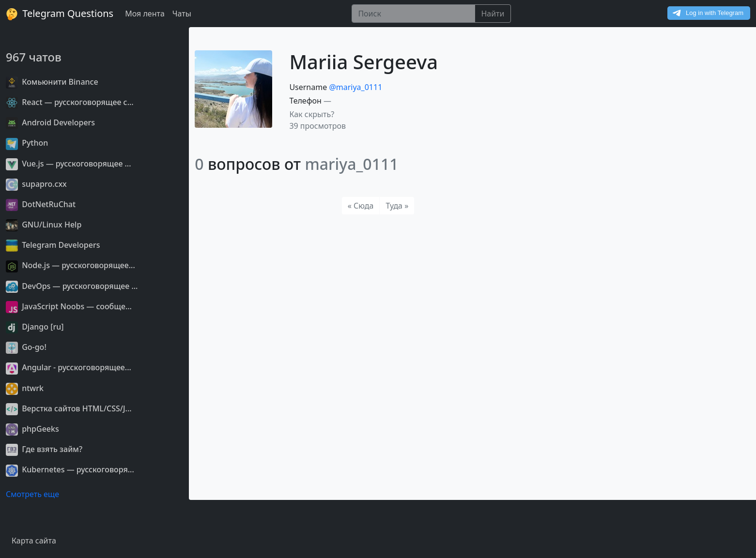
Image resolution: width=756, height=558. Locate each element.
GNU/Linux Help (44, 225)
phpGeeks (32, 429)
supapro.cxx (36, 184)
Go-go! (26, 347)
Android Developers (50, 122)
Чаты (182, 14)
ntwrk (25, 388)
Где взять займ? (44, 449)
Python (27, 143)
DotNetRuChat (41, 204)
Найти (493, 14)
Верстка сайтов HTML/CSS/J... (69, 408)
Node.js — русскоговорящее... (70, 265)
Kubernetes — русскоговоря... (70, 469)
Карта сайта (34, 541)
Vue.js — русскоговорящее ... (69, 164)
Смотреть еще (32, 494)
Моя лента (145, 14)
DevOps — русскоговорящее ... (72, 286)
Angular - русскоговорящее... (69, 367)
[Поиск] (413, 14)
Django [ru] (35, 327)
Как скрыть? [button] (312, 114)
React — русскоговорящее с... (70, 102)
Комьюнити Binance (52, 82)
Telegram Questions (60, 14)
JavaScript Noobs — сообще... (69, 306)
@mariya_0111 (355, 87)
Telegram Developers (53, 245)
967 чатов (34, 57)
